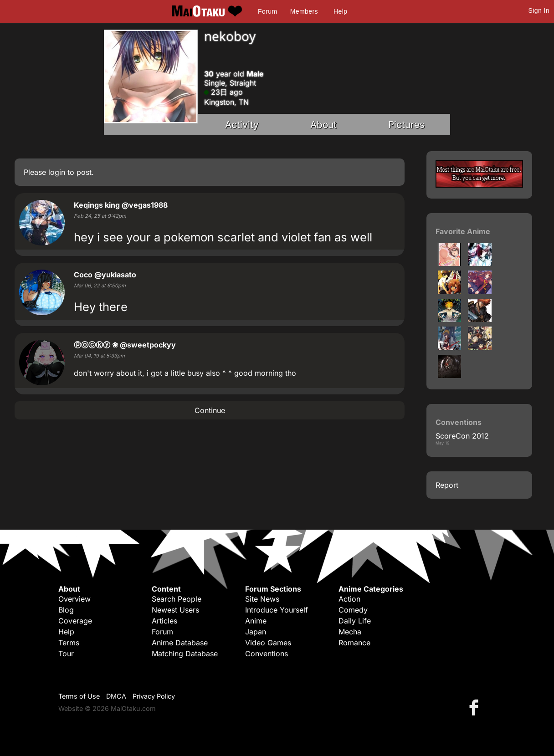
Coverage (75, 621)
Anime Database (180, 643)
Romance (354, 643)
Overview (74, 599)
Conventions (267, 654)
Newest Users (175, 610)
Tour (66, 654)
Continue (210, 410)
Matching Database (185, 654)
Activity (242, 125)
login (57, 172)
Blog (66, 610)
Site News (262, 599)
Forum (267, 11)
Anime (256, 621)
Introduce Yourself (277, 610)
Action (349, 599)
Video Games (268, 643)
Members (304, 11)
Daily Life (355, 621)
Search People (177, 599)
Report (447, 485)
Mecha (350, 632)
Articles (164, 621)
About (323, 125)
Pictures (406, 125)
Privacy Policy (154, 696)
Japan (256, 632)
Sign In (539, 10)
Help (340, 11)
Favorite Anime (463, 231)
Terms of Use (79, 696)
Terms (69, 643)
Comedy (353, 610)
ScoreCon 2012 (462, 436)
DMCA (116, 696)
